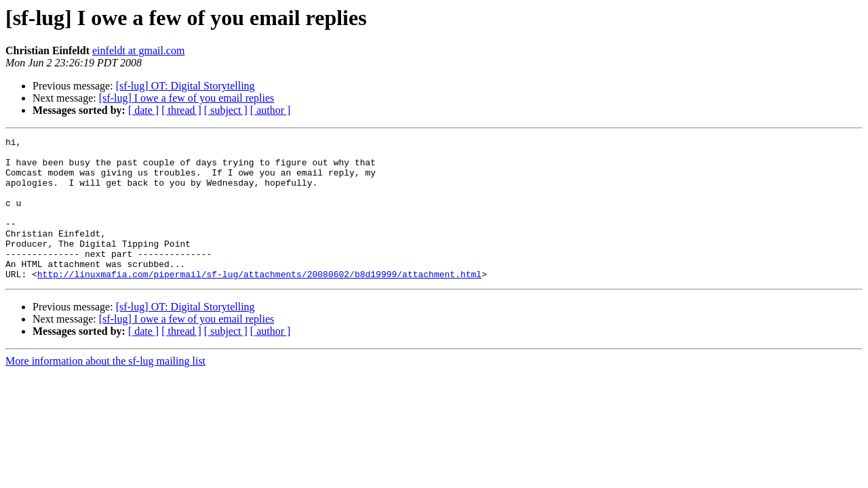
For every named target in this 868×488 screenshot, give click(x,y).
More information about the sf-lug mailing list (105, 389)
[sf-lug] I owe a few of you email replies (187, 98)
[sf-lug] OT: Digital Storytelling (185, 86)
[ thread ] (181, 110)
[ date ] (143, 110)
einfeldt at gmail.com (138, 50)
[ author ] (271, 110)
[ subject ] (226, 110)
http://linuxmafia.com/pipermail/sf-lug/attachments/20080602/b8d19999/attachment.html (259, 302)
